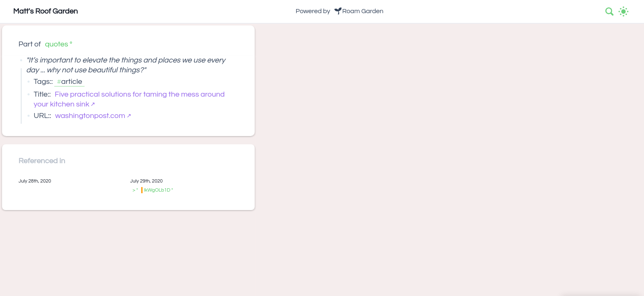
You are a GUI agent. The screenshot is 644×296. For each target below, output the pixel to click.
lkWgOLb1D (157, 190)
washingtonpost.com (90, 116)
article (72, 82)
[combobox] (610, 12)
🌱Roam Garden (359, 11)
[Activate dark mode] (623, 12)
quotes (56, 44)
